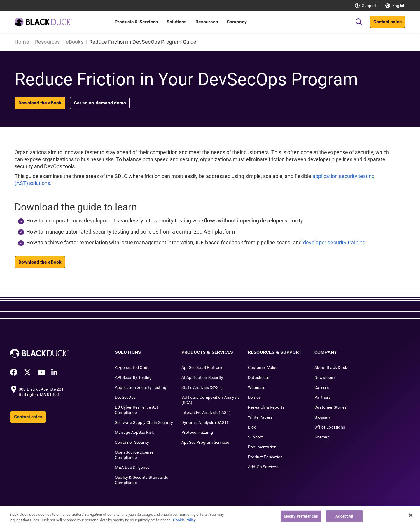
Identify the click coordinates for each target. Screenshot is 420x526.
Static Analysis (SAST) (202, 387)
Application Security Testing (141, 387)
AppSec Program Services (205, 442)
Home (22, 42)
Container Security (132, 442)
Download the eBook (40, 103)
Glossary (323, 417)
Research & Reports (266, 407)
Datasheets (259, 377)
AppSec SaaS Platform (202, 367)
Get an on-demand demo (100, 103)
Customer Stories (330, 407)
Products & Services (136, 22)
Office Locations (330, 427)
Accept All (344, 516)
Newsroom (324, 377)
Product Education (265, 457)
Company (237, 22)
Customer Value (263, 367)
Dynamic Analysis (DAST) (205, 422)
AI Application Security (202, 377)
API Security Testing (133, 377)
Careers (322, 387)
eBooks (75, 42)
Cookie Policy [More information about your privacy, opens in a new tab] (184, 520)
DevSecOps (125, 397)
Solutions (176, 22)
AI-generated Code (132, 367)
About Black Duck (331, 367)
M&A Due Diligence (132, 467)
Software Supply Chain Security (144, 422)
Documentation (262, 447)
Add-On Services (263, 467)
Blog (252, 427)
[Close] (411, 515)
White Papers (260, 417)
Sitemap (322, 437)
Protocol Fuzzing (197, 432)
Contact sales (387, 22)
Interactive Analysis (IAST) (206, 412)
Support (369, 6)
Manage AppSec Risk (134, 432)
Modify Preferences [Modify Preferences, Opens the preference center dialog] (301, 516)
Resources (207, 22)
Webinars (257, 387)
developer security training (334, 242)
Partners (322, 397)
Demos (254, 397)
